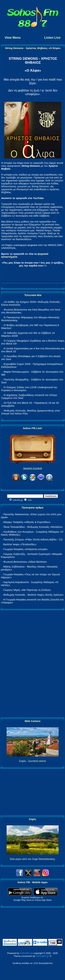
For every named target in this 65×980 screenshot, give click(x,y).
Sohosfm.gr (26, 953)
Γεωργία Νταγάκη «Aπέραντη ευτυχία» (25, 549)
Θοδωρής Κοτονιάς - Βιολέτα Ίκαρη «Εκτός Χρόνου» (33, 595)
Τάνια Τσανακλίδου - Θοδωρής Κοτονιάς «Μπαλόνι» (33, 527)
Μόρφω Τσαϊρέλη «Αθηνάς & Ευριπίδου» (27, 522)
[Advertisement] (33, 664)
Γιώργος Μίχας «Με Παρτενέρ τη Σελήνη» (27, 590)
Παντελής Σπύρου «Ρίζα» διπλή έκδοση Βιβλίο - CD (33, 539)
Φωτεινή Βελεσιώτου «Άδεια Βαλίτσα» (25, 562)
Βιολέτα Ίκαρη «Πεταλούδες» (20, 544)
